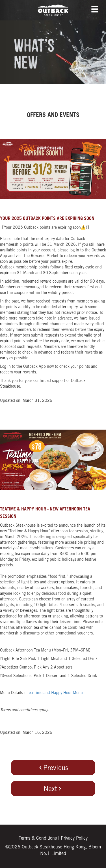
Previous (53, 768)
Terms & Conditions (38, 838)
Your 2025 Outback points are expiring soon (47, 219)
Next (53, 789)
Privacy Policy (74, 838)
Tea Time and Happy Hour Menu (55, 693)
